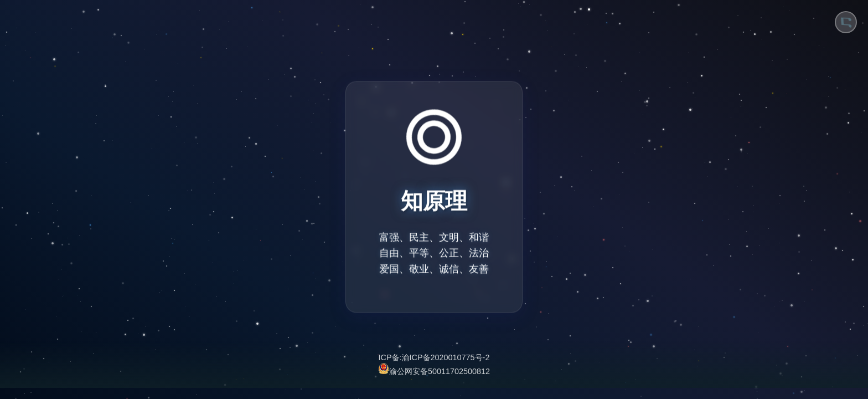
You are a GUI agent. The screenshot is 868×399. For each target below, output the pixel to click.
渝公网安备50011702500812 (434, 370)
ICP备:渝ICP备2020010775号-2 (434, 357)
